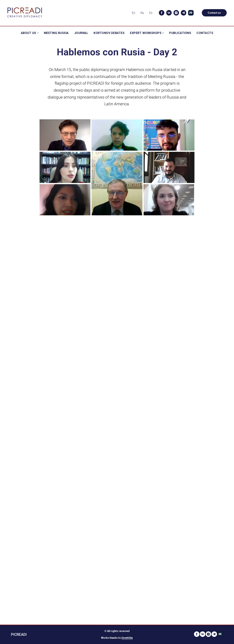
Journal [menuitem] (81, 33)
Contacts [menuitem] (205, 33)
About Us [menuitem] (30, 33)
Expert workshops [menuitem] (147, 33)
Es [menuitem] (151, 13)
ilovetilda (127, 638)
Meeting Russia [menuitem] (56, 33)
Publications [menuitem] (180, 33)
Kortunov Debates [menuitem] (109, 33)
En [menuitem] (134, 13)
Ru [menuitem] (142, 13)
